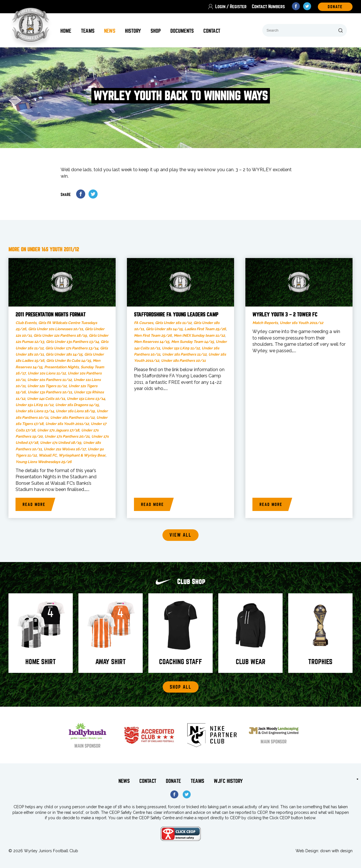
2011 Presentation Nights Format (50, 315)
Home (66, 31)
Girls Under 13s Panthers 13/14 (72, 342)
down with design (336, 851)
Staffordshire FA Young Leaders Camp (176, 315)
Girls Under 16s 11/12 (173, 323)
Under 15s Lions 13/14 (86, 399)
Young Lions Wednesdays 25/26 (44, 462)
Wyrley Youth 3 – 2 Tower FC (285, 315)
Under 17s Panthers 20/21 (67, 436)
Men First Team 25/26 (153, 335)
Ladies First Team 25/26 (205, 329)
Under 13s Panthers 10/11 (50, 392)
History (133, 31)
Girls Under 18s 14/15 (64, 354)
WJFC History (228, 781)
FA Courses (144, 323)
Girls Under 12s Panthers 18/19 (60, 335)
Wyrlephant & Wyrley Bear (82, 455)
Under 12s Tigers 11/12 (47, 386)
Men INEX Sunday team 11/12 (199, 335)
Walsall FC (48, 455)
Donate (173, 781)
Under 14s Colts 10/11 (46, 399)
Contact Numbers (268, 7)
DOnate (335, 7)
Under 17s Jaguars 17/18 (58, 430)
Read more (34, 505)
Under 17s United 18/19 (61, 443)
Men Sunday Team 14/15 (192, 342)
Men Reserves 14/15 (152, 342)
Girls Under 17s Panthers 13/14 (72, 348)
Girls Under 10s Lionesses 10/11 (56, 329)
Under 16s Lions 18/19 (75, 411)
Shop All (181, 687)
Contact (212, 31)
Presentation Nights (61, 367)
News (110, 31)
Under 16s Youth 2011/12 (67, 424)
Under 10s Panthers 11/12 (49, 380)
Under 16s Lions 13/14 (35, 411)
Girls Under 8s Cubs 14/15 (69, 361)
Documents (182, 31)
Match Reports (265, 323)
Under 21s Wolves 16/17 (65, 449)
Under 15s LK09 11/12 (34, 405)
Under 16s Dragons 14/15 (77, 405)
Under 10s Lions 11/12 (47, 373)
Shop (156, 31)
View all (180, 535)
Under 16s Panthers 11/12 (72, 418)
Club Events (26, 323)
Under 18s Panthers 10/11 (183, 361)
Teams (88, 31)
